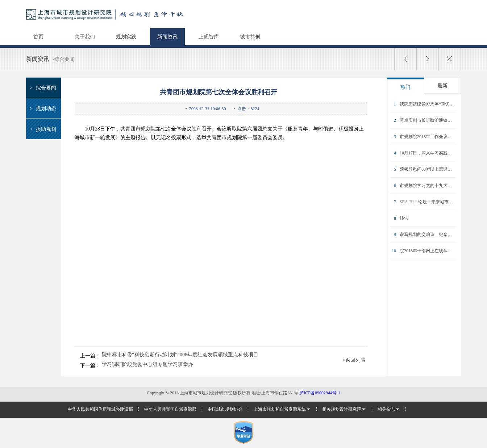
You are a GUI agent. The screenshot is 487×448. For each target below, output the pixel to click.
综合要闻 (42, 88)
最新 (442, 86)
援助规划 (42, 129)
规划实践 (126, 37)
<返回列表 (354, 360)
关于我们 (85, 37)
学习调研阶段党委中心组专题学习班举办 (147, 365)
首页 (38, 37)
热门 (405, 87)
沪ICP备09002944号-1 (320, 393)
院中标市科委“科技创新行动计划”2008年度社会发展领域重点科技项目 (180, 355)
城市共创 (250, 37)
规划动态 (42, 109)
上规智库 (209, 37)
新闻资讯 (167, 37)
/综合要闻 (64, 59)
